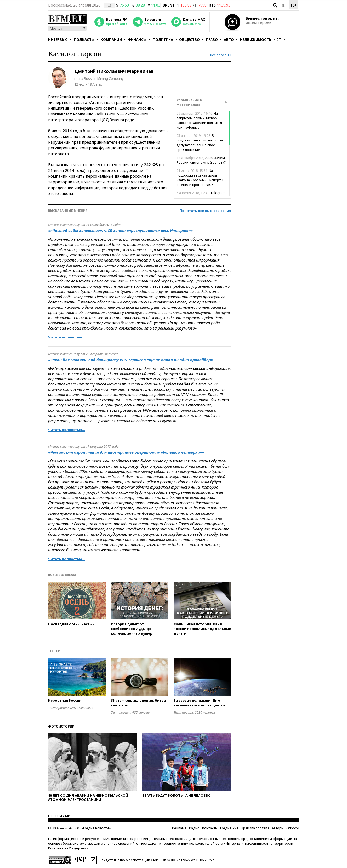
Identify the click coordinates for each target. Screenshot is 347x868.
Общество (189, 39)
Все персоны (221, 55)
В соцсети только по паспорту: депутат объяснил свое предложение (200, 143)
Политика (163, 39)
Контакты (210, 828)
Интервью (58, 39)
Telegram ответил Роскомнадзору (201, 195)
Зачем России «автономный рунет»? (201, 160)
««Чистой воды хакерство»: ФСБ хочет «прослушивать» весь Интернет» (120, 230)
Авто (229, 39)
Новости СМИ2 (60, 816)
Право (212, 39)
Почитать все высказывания (205, 211)
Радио (194, 828)
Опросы (293, 828)
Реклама (179, 828)
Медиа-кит (229, 828)
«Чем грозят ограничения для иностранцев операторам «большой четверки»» (126, 452)
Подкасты (84, 39)
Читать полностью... (67, 337)
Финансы (137, 39)
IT (279, 39)
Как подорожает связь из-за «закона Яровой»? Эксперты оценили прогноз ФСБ (200, 178)
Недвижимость (255, 39)
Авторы (278, 828)
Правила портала (255, 828)
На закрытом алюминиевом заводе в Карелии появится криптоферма (199, 120)
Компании (111, 39)
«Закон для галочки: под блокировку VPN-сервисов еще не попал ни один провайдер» (130, 360)
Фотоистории (61, 726)
